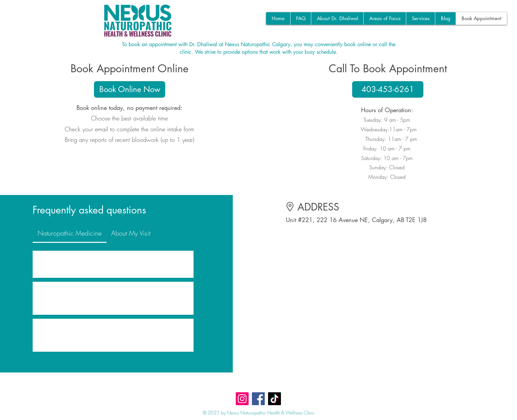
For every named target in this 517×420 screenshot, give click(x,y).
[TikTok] (274, 399)
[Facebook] (258, 399)
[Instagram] (242, 399)
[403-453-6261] (388, 89)
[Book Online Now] (130, 89)
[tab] (69, 233)
